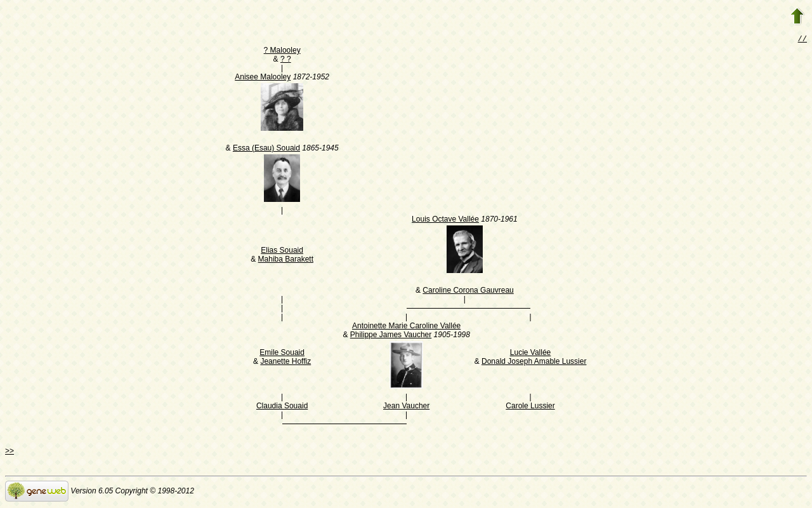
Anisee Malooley (263, 78)
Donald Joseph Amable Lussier (534, 363)
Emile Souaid (282, 354)
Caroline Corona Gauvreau (468, 291)
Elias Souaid (282, 251)
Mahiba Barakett (286, 260)
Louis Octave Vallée (445, 220)
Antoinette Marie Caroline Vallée (406, 327)
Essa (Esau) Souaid (266, 149)
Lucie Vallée (531, 354)
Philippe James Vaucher (391, 336)
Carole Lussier (530, 407)
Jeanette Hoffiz (285, 363)
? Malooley (282, 51)
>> (10, 452)
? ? (286, 60)
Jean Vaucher (406, 407)
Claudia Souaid (282, 407)
